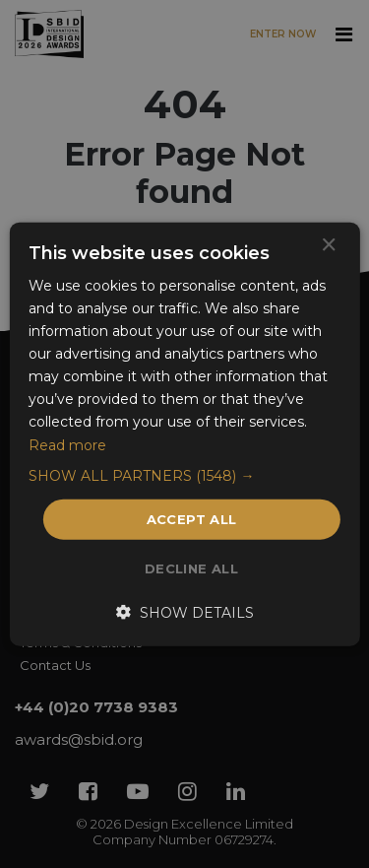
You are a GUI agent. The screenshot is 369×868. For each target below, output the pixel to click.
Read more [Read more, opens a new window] (67, 444)
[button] (184, 475)
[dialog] (184, 434)
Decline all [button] (191, 568)
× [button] (328, 245)
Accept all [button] (192, 518)
